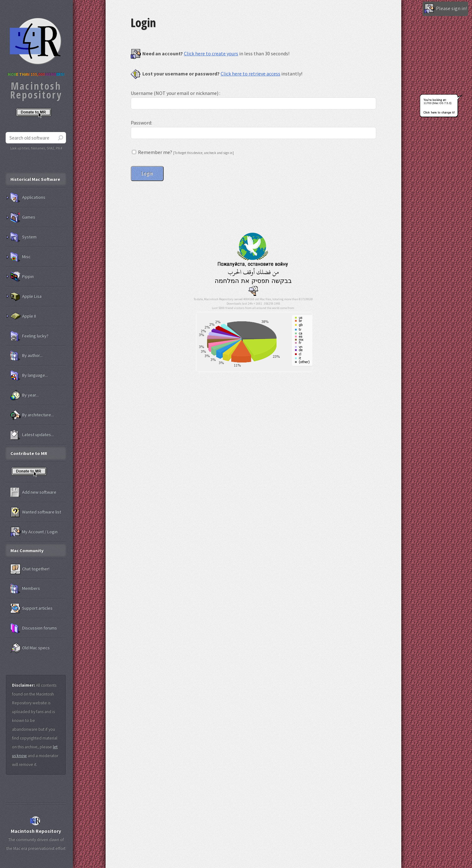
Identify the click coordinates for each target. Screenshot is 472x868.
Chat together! (30, 569)
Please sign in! (445, 9)
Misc (20, 257)
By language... (29, 375)
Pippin (22, 277)
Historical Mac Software (35, 179)
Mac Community (27, 550)
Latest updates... (32, 435)
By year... (25, 395)
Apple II (23, 316)
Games (23, 217)
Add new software (33, 492)
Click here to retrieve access (250, 74)
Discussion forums (34, 628)
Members (25, 589)
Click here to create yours (211, 53)
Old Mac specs (30, 648)
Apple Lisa (26, 296)
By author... (26, 356)
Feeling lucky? (29, 336)
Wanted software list (36, 512)
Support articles (31, 608)
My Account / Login (34, 532)
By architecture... (32, 415)
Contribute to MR (29, 453)
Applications (28, 197)
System (23, 237)
